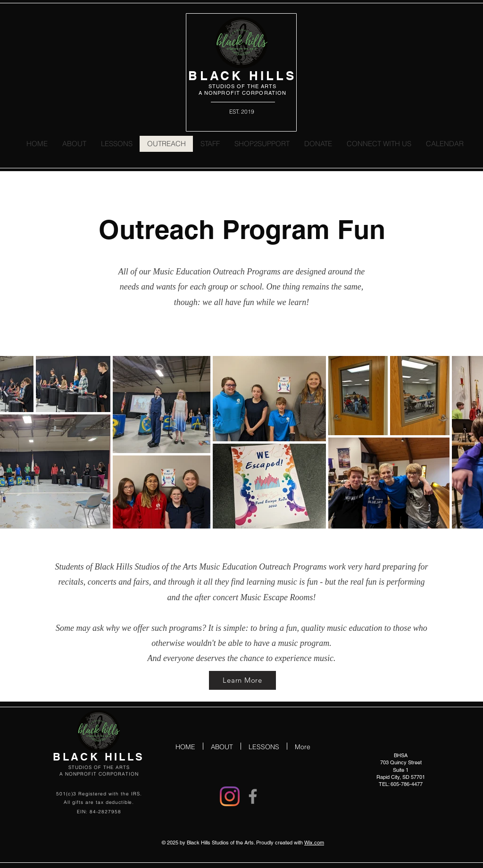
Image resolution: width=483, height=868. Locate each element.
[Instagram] (230, 796)
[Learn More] (242, 680)
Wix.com (314, 843)
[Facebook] (253, 796)
